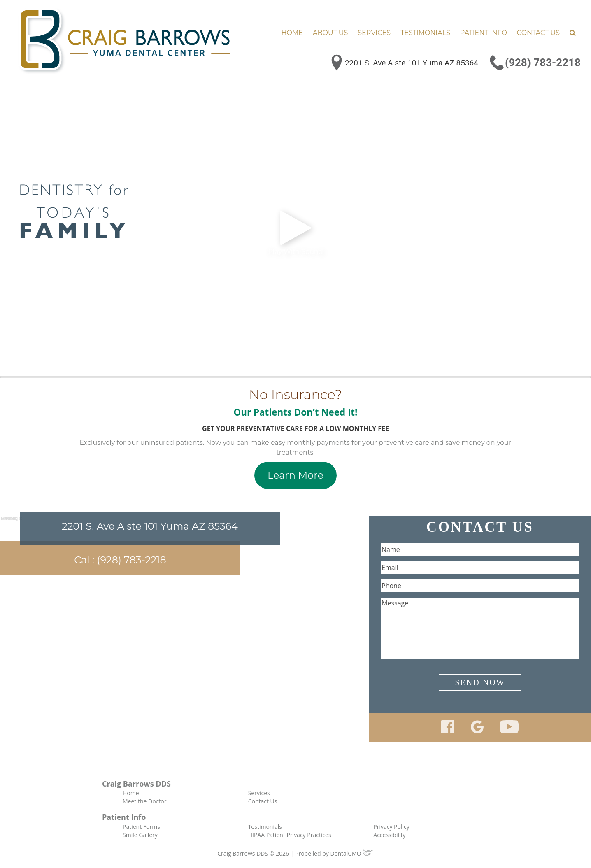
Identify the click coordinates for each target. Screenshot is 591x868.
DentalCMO (352, 853)
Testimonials (425, 33)
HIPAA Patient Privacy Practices (290, 835)
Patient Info (484, 33)
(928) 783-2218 (543, 63)
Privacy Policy (391, 827)
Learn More (295, 475)
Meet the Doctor (144, 801)
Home (292, 33)
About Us (330, 33)
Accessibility (389, 835)
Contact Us (538, 33)
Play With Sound (295, 232)
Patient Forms (141, 827)
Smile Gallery (140, 835)
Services (374, 33)
